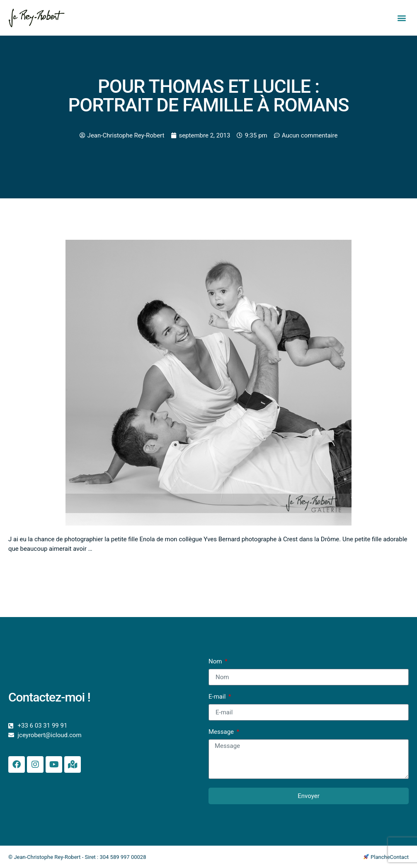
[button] (402, 18)
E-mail (218, 697)
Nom (216, 662)
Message (222, 732)
